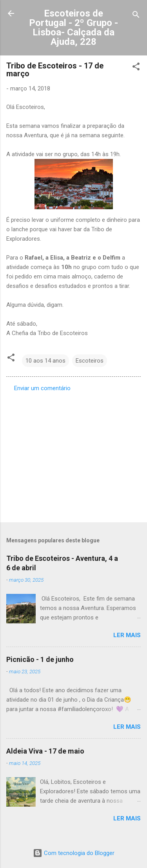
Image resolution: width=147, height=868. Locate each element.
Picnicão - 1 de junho (40, 659)
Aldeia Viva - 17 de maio (45, 751)
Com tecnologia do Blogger (74, 853)
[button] (136, 68)
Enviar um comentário (42, 388)
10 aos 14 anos (45, 361)
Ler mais (127, 635)
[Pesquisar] (136, 16)
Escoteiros (90, 361)
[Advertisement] (73, 455)
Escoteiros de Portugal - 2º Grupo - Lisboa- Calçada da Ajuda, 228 (73, 28)
